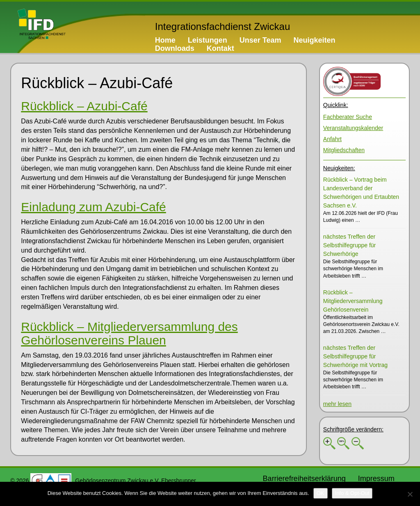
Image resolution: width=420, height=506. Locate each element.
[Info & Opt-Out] (352, 493)
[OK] (321, 493)
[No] (410, 494)
